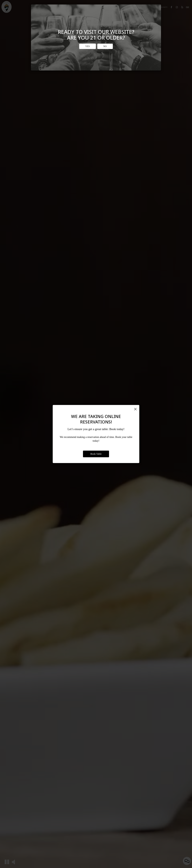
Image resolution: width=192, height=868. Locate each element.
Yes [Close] (87, 46)
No (105, 46)
